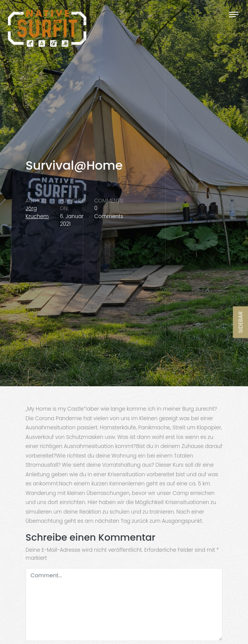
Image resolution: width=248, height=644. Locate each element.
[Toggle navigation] (234, 14)
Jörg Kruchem (37, 212)
